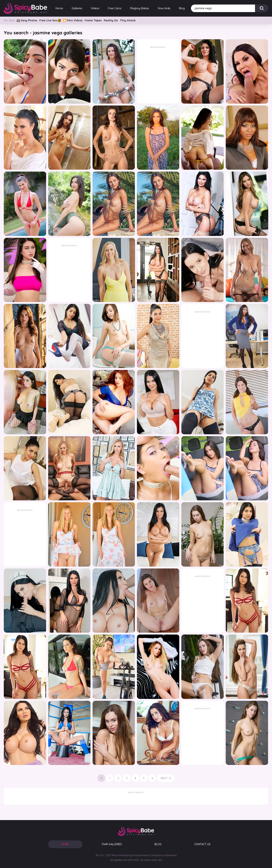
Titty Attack (128, 20)
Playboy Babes (140, 8)
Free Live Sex (50, 20)
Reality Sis (111, 20)
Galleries (77, 8)
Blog (182, 8)
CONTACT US (202, 844)
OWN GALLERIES (112, 844)
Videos (95, 8)
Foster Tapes (93, 20)
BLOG (158, 844)
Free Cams (115, 8)
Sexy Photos (27, 20)
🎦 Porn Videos (73, 20)
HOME (65, 844)
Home (59, 8)
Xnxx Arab (164, 8)
